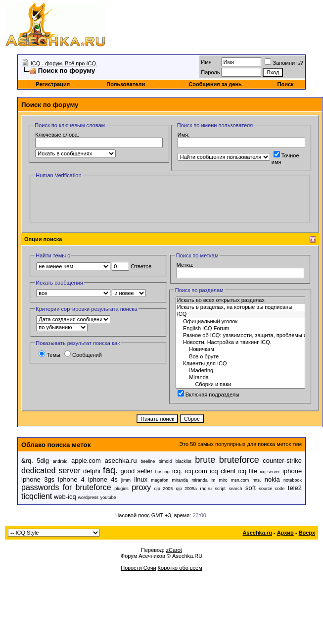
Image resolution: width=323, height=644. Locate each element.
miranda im (203, 480)
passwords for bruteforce (66, 487)
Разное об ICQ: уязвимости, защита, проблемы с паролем (240, 336)
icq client (223, 471)
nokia (272, 479)
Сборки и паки (240, 385)
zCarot (174, 550)
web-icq (65, 497)
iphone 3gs (38, 479)
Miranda (240, 378)
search (236, 489)
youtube (108, 497)
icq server (270, 472)
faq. (110, 470)
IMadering (240, 371)
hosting (162, 472)
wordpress (88, 497)
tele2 (295, 488)
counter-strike (282, 461)
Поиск (286, 84)
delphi (92, 471)
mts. (256, 480)
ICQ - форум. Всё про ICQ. (64, 63)
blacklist (184, 461)
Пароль (210, 72)
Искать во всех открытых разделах (240, 300)
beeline (148, 461)
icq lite (248, 471)
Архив (285, 533)
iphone (292, 471)
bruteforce (239, 460)
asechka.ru (120, 461)
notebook (293, 480)
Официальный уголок (240, 322)
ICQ (240, 314)
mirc (223, 480)
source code (272, 489)
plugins (121, 489)
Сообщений (83, 355)
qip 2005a (186, 489)
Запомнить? (284, 63)
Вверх (307, 533)
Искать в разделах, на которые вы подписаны (240, 307)
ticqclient (37, 496)
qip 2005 (163, 489)
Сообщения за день (215, 84)
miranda (180, 480)
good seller (136, 471)
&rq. (27, 461)
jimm (126, 480)
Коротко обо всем (180, 568)
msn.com (240, 480)
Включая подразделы (208, 395)
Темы (49, 355)
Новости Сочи (138, 568)
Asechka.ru (257, 533)
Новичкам (240, 349)
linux (141, 479)
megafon (160, 480)
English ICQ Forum (240, 329)
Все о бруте (240, 357)
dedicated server (51, 471)
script (221, 489)
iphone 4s (103, 479)
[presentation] (110, 199)
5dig (43, 461)
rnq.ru (206, 489)
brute (205, 460)
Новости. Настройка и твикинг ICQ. (240, 343)
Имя (206, 62)
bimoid (165, 461)
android (60, 461)
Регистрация (53, 84)
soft (251, 488)
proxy (141, 487)
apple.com (86, 461)
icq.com (196, 471)
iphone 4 (71, 479)
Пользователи (126, 84)
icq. (177, 471)
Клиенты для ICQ (240, 364)
